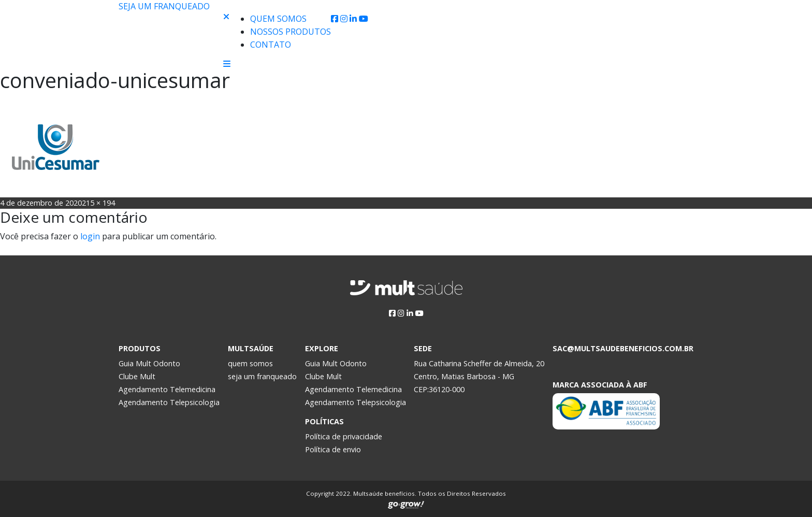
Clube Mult (137, 376)
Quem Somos (278, 19)
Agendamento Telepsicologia (169, 402)
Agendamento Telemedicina (167, 389)
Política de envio (333, 449)
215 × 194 (98, 203)
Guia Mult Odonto (149, 363)
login (90, 236)
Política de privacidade (344, 436)
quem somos (250, 363)
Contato (271, 45)
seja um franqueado (262, 376)
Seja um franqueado (164, 6)
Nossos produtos (291, 32)
